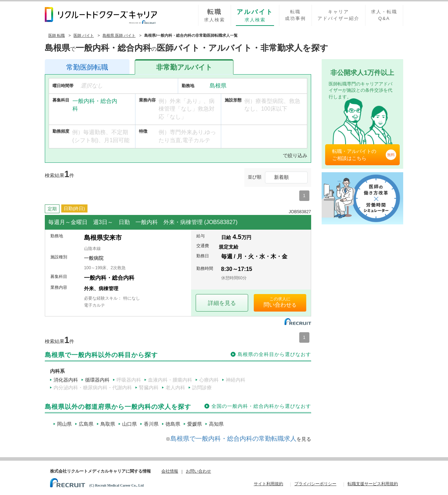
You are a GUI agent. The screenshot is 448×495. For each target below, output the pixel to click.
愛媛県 (195, 424)
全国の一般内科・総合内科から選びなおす (261, 406)
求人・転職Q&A (384, 15)
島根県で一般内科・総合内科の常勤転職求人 (233, 439)
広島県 (86, 424)
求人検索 (215, 15)
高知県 (216, 424)
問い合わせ (278, 305)
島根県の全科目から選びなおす (274, 354)
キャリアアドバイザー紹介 (338, 15)
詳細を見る (222, 303)
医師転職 (87, 67)
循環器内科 (97, 380)
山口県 (129, 424)
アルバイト (184, 67)
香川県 (151, 424)
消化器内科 (66, 380)
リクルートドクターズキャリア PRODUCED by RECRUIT (101, 15)
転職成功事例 (295, 15)
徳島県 (173, 424)
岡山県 (64, 424)
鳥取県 (108, 424)
